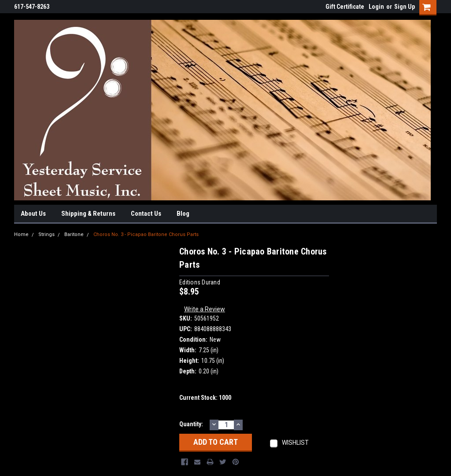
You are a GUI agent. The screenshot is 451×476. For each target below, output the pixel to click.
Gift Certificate (345, 7)
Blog (183, 214)
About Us (33, 214)
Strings (46, 234)
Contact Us (146, 214)
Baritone (74, 234)
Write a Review (205, 309)
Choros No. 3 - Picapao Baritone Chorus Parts (146, 234)
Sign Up (405, 7)
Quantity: (191, 424)
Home (21, 234)
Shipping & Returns (88, 214)
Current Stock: (205, 398)
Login (376, 7)
